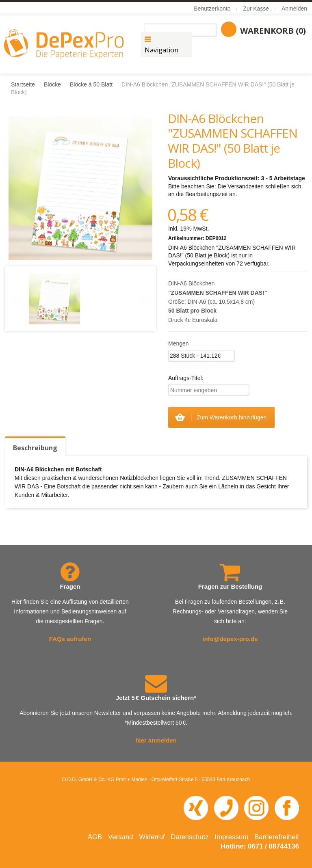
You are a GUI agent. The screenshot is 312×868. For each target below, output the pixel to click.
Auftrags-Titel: (186, 378)
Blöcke (52, 84)
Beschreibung (35, 448)
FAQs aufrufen (70, 639)
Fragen (70, 586)
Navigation (161, 50)
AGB (95, 837)
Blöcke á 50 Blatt (91, 84)
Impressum (231, 837)
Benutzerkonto (212, 9)
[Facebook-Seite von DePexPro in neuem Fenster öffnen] (287, 807)
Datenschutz (190, 837)
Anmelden (294, 9)
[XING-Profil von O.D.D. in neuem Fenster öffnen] (196, 807)
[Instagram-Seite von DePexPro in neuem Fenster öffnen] (256, 807)
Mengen (179, 343)
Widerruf (152, 837)
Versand (121, 837)
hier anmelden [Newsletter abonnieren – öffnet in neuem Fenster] (156, 740)
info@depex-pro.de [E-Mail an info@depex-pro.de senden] (230, 639)
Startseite (23, 84)
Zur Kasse (256, 9)
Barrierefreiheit (277, 837)
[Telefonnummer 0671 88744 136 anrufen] (226, 807)
